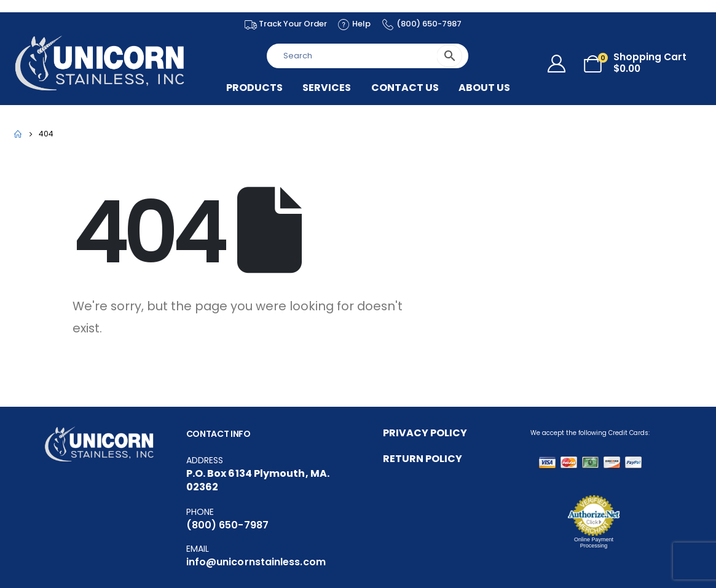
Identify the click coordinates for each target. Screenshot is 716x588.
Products (254, 88)
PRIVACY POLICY (425, 433)
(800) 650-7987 (227, 525)
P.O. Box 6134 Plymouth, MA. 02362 (258, 480)
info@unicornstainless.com (256, 562)
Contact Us (405, 88)
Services (327, 88)
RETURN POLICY (423, 459)
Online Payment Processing (594, 543)
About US (484, 88)
